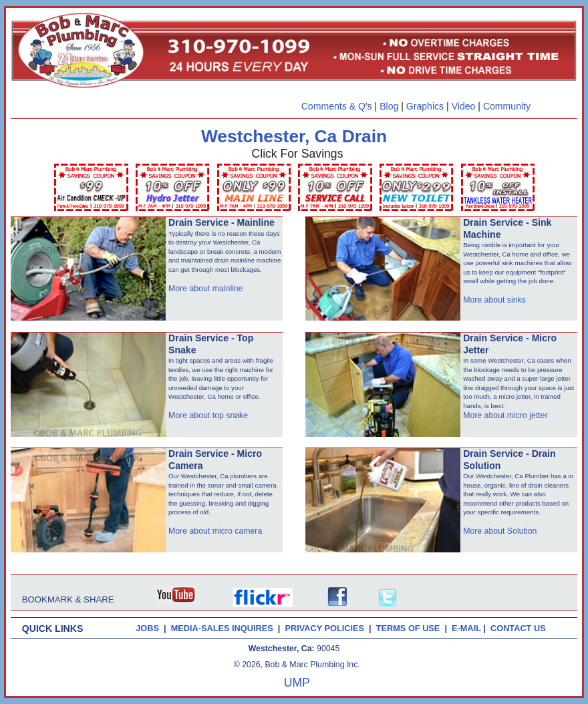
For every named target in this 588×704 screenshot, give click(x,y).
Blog (389, 106)
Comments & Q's (337, 106)
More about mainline (206, 289)
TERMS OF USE (411, 628)
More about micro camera (215, 531)
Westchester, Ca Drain (294, 136)
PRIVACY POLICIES (327, 628)
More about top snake (208, 415)
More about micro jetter (505, 415)
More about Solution (500, 531)
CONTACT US (521, 628)
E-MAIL (467, 628)
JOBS (147, 628)
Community (507, 106)
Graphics (425, 106)
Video (464, 106)
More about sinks (494, 300)
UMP (297, 683)
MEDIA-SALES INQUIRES (225, 628)
